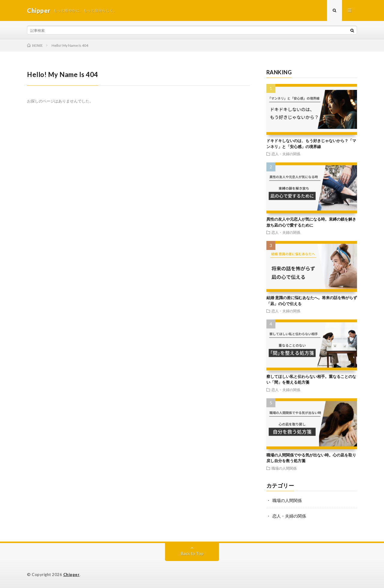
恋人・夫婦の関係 (286, 154)
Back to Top (192, 553)
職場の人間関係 (284, 468)
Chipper (72, 575)
